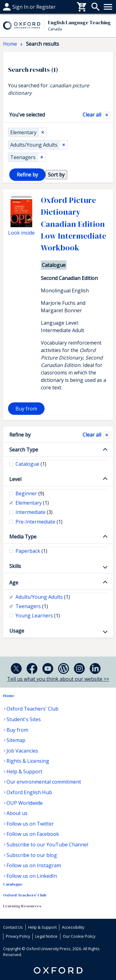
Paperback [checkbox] (31, 551)
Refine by (20, 435)
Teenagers (23, 157)
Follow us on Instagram (34, 865)
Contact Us (13, 927)
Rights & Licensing (28, 761)
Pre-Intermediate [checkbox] (39, 522)
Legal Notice (46, 936)
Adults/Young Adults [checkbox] (43, 597)
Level (15, 479)
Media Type (23, 537)
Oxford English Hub (29, 792)
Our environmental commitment (44, 782)
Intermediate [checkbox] (34, 512)
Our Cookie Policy (79, 936)
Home (9, 696)
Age (14, 583)
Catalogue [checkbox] (31, 464)
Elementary (23, 132)
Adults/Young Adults (34, 145)
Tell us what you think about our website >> (58, 679)
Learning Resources (22, 906)
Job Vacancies (22, 751)
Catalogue (13, 884)
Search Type (24, 450)
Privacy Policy (18, 936)
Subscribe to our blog (32, 855)
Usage (17, 631)
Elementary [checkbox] (32, 503)
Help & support (21, 7)
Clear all (92, 115)
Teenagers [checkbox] (32, 606)
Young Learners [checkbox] (38, 616)
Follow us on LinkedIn (32, 876)
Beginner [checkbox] (30, 493)
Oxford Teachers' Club (32, 709)
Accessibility (73, 927)
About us (17, 813)
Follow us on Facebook (33, 834)
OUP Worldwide (25, 803)
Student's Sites (24, 719)
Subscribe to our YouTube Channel (47, 845)
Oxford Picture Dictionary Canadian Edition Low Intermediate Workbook (73, 224)
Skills (15, 566)
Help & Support (24, 772)
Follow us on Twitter (30, 824)
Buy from (26, 409)
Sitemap (16, 740)
